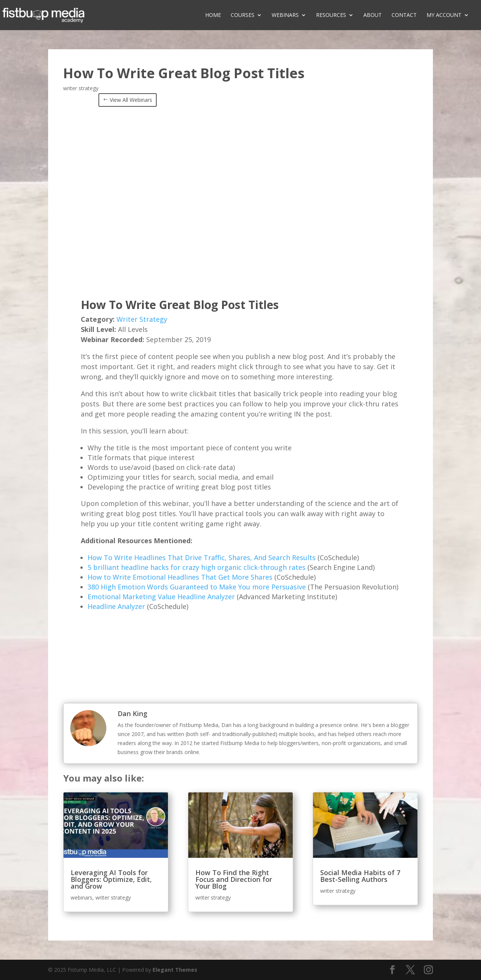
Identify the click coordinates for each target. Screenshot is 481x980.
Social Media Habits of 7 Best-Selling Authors (360, 876)
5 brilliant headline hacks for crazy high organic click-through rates (197, 567)
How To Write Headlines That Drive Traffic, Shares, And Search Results (202, 557)
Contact (404, 15)
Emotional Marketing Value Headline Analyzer (161, 597)
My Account (444, 15)
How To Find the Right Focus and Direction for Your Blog (234, 879)
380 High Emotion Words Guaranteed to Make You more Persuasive (197, 587)
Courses (243, 15)
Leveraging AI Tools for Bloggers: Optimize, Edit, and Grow (111, 879)
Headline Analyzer (116, 606)
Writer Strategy (142, 319)
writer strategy (81, 88)
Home (213, 15)
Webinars (285, 15)
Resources (331, 15)
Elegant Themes (175, 970)
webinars (82, 897)
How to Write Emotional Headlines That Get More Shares (180, 577)
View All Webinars (131, 100)
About (373, 15)
